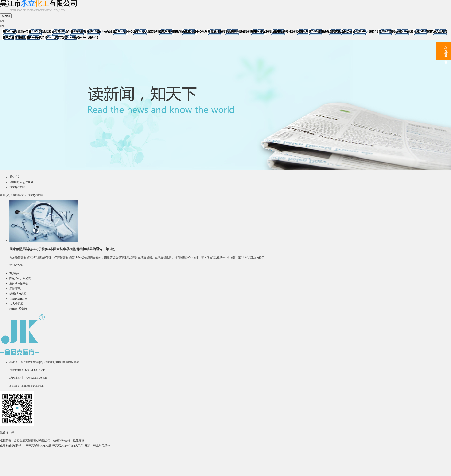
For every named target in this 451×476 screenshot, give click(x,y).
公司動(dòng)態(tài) (365, 32)
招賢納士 (20, 37)
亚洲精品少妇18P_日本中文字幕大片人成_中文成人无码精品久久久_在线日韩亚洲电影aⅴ (55, 445)
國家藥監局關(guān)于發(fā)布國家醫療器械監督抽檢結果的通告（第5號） (63, 249)
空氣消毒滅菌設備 (170, 32)
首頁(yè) (5, 195)
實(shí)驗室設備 (319, 32)
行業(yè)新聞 (387, 32)
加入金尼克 (440, 32)
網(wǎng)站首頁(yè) (16, 32)
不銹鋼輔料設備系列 (238, 32)
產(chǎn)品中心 (123, 32)
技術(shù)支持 (404, 32)
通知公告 (347, 32)
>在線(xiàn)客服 (446, 51)
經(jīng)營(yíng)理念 (100, 32)
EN (2, 21)
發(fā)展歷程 (78, 32)
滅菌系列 (303, 32)
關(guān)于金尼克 (40, 32)
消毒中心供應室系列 (146, 32)
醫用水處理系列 (261, 32)
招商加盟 (8, 37)
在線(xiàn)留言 (423, 32)
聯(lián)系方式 (54, 37)
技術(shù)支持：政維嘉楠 (69, 440)
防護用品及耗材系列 (284, 32)
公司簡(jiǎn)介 (61, 32)
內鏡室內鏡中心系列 (195, 32)
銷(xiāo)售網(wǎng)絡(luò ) (81, 37)
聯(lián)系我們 (35, 37)
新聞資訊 (335, 32)
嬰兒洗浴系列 (216, 32)
